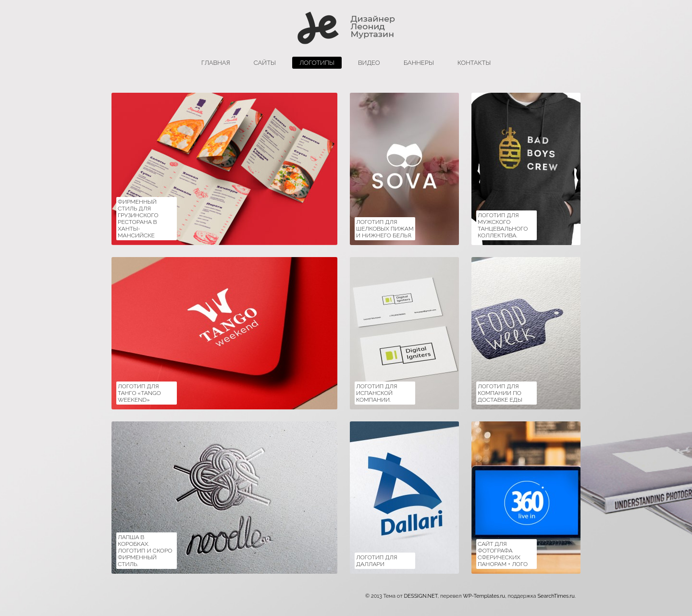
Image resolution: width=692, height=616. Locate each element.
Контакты (474, 63)
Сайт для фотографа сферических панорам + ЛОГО (503, 554)
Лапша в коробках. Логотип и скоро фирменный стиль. (145, 551)
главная (216, 63)
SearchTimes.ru (556, 596)
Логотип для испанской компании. (377, 393)
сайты (265, 63)
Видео (369, 63)
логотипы (317, 63)
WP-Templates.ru (484, 596)
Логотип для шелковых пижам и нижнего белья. (385, 229)
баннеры (419, 63)
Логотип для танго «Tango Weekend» (139, 393)
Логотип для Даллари (377, 561)
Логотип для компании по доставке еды (500, 393)
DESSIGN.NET (420, 596)
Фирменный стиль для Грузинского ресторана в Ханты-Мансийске (138, 219)
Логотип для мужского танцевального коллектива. (503, 225)
